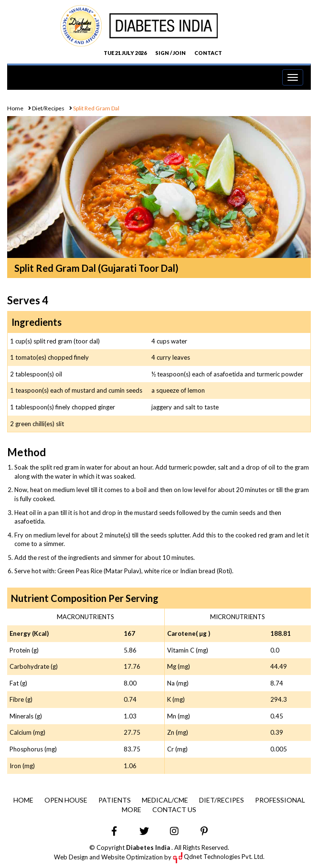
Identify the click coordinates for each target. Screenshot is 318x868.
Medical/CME (165, 800)
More (132, 809)
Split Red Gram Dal (96, 108)
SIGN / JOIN (170, 53)
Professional (280, 800)
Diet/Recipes (48, 108)
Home (15, 108)
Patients (115, 800)
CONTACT (208, 53)
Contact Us (174, 809)
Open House (66, 800)
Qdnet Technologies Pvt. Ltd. (219, 857)
